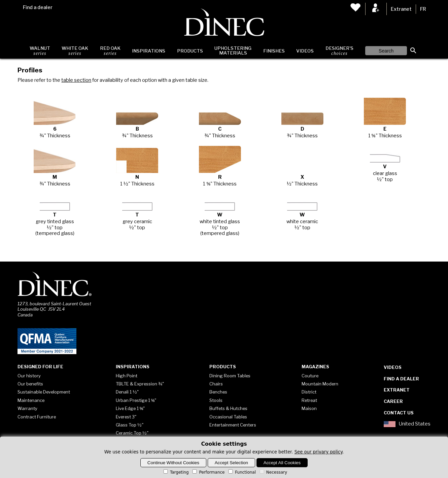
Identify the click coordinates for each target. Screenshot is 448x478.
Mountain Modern (320, 384)
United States (407, 424)
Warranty (27, 408)
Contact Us (399, 413)
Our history (29, 376)
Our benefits (30, 384)
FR (423, 9)
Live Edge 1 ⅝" (130, 408)
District (309, 392)
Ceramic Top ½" (132, 433)
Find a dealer (38, 7)
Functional (242, 472)
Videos (305, 51)
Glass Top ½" (130, 425)
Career (393, 401)
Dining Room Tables (230, 376)
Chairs (216, 384)
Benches (218, 392)
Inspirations (149, 51)
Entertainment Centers (233, 425)
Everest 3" (126, 417)
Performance (208, 472)
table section (76, 80)
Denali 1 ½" (127, 392)
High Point (127, 376)
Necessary (273, 472)
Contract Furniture (37, 417)
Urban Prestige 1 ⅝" (136, 400)
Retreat (309, 400)
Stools (216, 400)
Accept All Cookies (282, 463)
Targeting (176, 472)
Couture (310, 376)
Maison (309, 408)
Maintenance (31, 400)
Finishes (274, 51)
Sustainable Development (44, 392)
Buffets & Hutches (228, 408)
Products (190, 51)
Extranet (401, 9)
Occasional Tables (228, 417)
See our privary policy (319, 452)
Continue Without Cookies (173, 463)
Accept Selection (231, 463)
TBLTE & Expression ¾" (140, 384)
